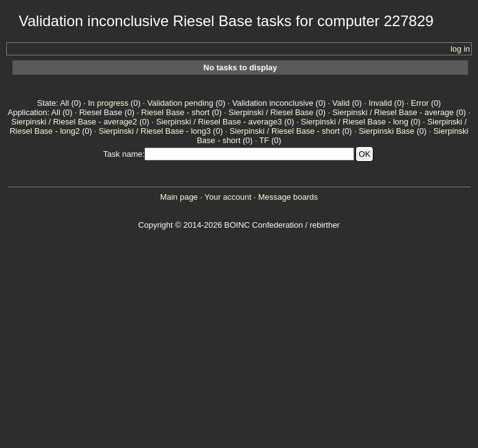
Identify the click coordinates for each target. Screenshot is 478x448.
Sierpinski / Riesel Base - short (285, 131)
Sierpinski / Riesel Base (271, 112)
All (64, 103)
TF (264, 140)
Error (420, 103)
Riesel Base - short (176, 112)
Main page (179, 197)
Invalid (380, 103)
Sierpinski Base (387, 131)
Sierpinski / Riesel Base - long (354, 122)
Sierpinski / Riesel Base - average (393, 112)
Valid (341, 103)
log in (460, 49)
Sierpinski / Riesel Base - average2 (74, 122)
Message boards (288, 197)
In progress (108, 103)
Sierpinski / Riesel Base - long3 (155, 131)
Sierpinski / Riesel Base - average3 (219, 122)
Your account (227, 197)
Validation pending (180, 103)
